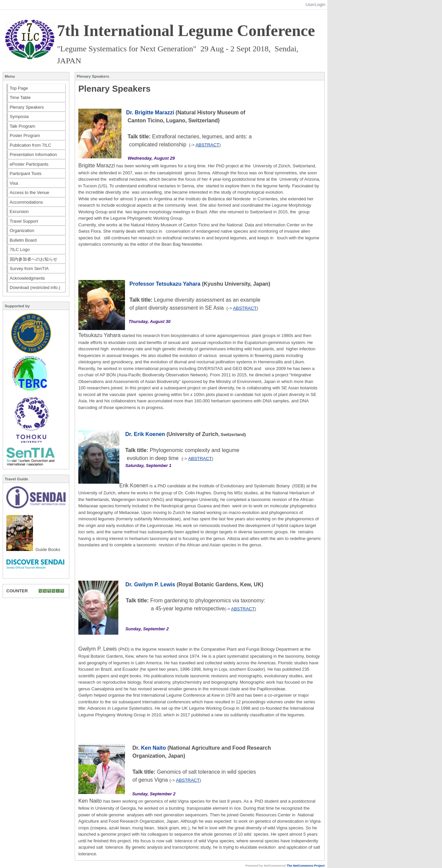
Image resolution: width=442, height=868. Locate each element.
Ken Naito (154, 748)
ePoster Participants (29, 164)
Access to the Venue (29, 192)
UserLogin (315, 4)
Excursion (19, 211)
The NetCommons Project (306, 866)
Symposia (19, 116)
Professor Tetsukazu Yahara (165, 284)
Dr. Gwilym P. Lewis (150, 584)
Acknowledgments (27, 278)
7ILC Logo (20, 249)
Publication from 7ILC (30, 145)
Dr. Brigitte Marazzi (150, 112)
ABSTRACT (207, 145)
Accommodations (26, 202)
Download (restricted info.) (35, 287)
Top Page (19, 88)
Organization (22, 230)
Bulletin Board (23, 240)
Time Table (20, 97)
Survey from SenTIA (29, 268)
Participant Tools (25, 173)
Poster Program (25, 135)
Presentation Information (33, 154)
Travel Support (24, 221)
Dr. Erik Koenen (145, 434)
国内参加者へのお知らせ (33, 259)
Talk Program (22, 126)
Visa (14, 183)
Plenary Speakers (27, 107)
